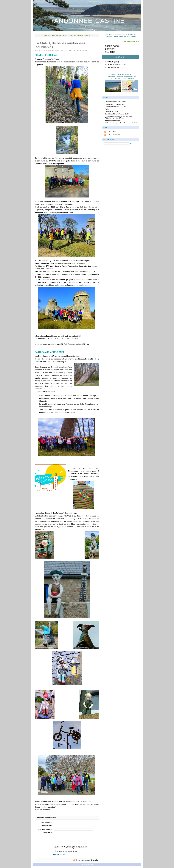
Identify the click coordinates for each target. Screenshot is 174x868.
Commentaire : (48, 833)
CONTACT (110, 49)
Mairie (107, 109)
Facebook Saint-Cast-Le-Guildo (116, 107)
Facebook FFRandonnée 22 (115, 104)
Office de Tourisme (111, 111)
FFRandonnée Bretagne (113, 120)
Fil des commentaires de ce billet (87, 860)
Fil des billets (111, 132)
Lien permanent (82, 51)
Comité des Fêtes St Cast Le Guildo (117, 114)
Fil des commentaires (114, 135)
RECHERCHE (109, 140)
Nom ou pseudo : (47, 822)
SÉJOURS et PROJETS (116, 65)
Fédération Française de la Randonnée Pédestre (122, 123)
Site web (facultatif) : (46, 829)
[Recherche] (116, 144)
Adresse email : (48, 826)
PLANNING (110, 52)
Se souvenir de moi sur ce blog (67, 851)
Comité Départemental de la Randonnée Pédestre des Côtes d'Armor (119, 117)
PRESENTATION (113, 46)
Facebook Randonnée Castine (115, 102)
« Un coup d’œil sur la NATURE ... (56, 36)
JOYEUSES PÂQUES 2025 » (80, 36)
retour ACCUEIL (133, 42)
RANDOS (72, 51)
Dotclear (90, 864)
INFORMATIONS (113, 68)
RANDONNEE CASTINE (87, 21)
